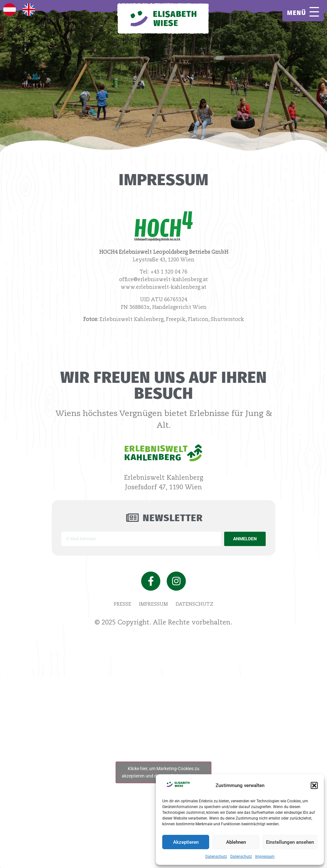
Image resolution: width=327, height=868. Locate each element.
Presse (122, 604)
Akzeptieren (186, 842)
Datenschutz (216, 857)
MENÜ (297, 13)
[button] (314, 785)
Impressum (265, 857)
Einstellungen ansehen (290, 842)
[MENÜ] (314, 12)
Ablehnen (236, 842)
